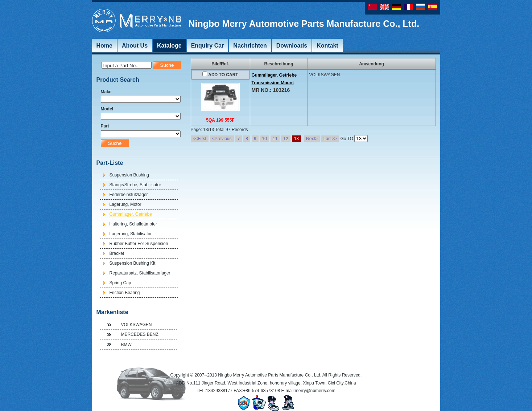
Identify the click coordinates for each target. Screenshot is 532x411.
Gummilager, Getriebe (131, 214)
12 (286, 139)
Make (106, 92)
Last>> (330, 139)
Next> (312, 139)
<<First (200, 139)
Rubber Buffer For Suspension (139, 244)
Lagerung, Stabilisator (131, 234)
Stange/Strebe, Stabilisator (135, 185)
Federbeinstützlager (129, 195)
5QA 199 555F (220, 120)
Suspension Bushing (129, 175)
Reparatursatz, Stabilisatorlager (140, 273)
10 (265, 139)
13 (296, 139)
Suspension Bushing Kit (133, 263)
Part (105, 126)
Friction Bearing (125, 293)
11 (275, 139)
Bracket (117, 253)
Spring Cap (120, 283)
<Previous (222, 139)
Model (107, 109)
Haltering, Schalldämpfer (133, 224)
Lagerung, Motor (125, 204)
